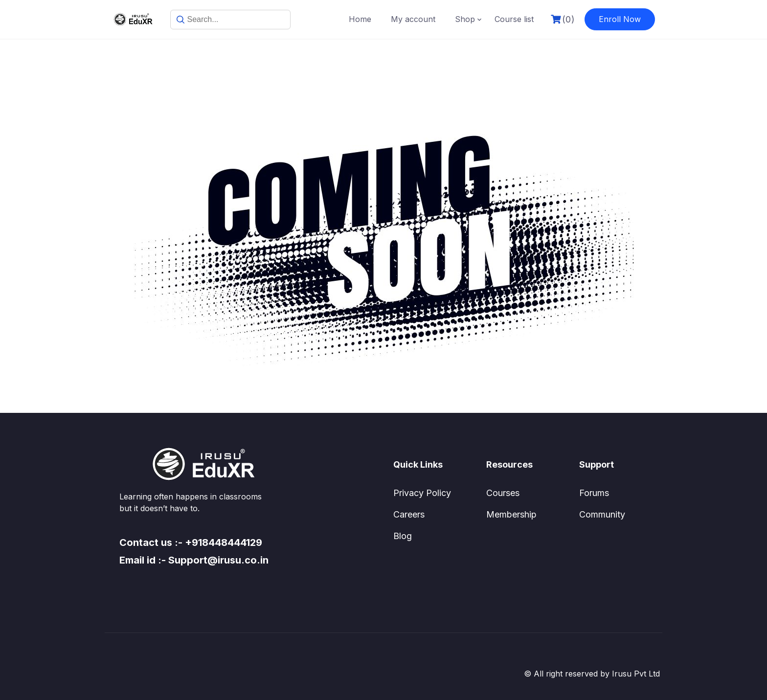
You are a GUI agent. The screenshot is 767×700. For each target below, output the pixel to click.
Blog (403, 536)
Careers (409, 514)
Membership (511, 514)
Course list (514, 19)
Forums (594, 493)
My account (413, 19)
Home (360, 19)
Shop (465, 19)
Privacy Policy (422, 493)
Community (602, 514)
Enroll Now (620, 19)
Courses (503, 493)
